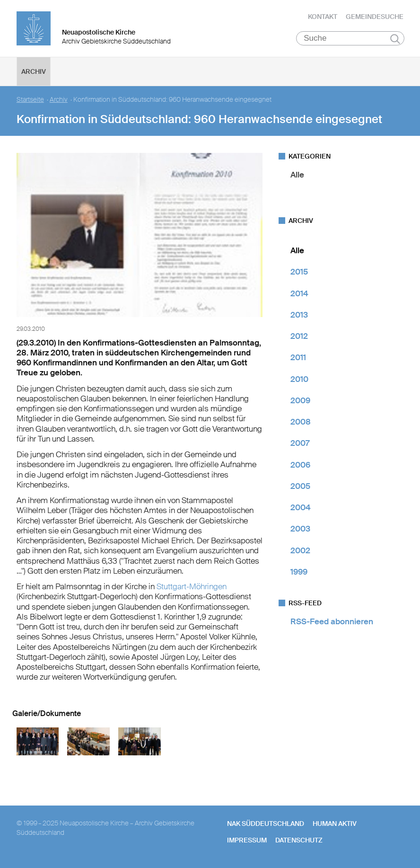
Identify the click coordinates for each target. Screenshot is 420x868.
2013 (299, 315)
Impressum (247, 840)
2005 (300, 486)
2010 (299, 379)
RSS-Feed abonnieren (332, 621)
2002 (300, 550)
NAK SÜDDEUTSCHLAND (266, 824)
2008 (301, 422)
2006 (300, 465)
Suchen (395, 39)
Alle (297, 175)
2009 (300, 400)
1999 (299, 572)
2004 (301, 507)
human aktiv (335, 824)
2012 (299, 336)
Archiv (34, 71)
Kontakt (323, 17)
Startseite (30, 100)
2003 (300, 529)
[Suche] (350, 38)
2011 (298, 357)
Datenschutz (299, 840)
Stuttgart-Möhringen (192, 586)
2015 (299, 272)
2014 (299, 293)
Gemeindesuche (375, 17)
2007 (300, 443)
